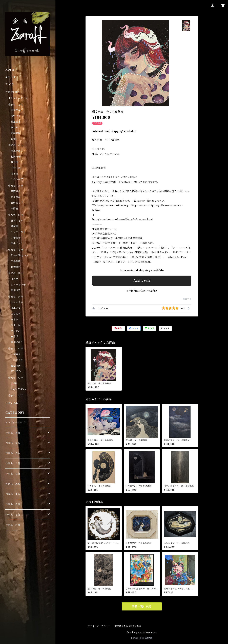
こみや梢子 (17, 179)
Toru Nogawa (19, 255)
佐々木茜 (16, 197)
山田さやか (17, 360)
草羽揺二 (16, 162)
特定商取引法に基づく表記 (128, 626)
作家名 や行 (16, 349)
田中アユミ (17, 243)
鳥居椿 (14, 226)
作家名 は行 (16, 273)
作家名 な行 (16, 250)
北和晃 (14, 174)
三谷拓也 (16, 314)
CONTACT (13, 403)
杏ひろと (16, 127)
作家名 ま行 (16, 297)
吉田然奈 (16, 366)
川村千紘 (16, 168)
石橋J (14, 139)
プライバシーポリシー (99, 626)
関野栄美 (16, 191)
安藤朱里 (16, 133)
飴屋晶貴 (16, 122)
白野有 (14, 209)
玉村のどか (17, 221)
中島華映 (16, 261)
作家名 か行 (16, 145)
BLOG (10, 84)
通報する (187, 299)
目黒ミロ (16, 308)
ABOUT (11, 77)
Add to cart (142, 281)
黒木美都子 (17, 151)
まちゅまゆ (17, 302)
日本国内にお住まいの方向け (142, 291)
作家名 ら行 (16, 378)
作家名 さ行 (16, 186)
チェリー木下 (18, 232)
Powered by (142, 638)
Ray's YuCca (18, 389)
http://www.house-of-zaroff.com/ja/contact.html (123, 220)
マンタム (16, 331)
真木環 (14, 337)
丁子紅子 (16, 238)
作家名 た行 (16, 215)
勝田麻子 (16, 157)
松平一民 (16, 325)
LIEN (14, 384)
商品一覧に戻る (142, 606)
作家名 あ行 (16, 105)
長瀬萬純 (16, 267)
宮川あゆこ (17, 342)
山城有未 (16, 354)
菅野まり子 (17, 203)
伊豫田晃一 (17, 110)
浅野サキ (16, 116)
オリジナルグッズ (18, 98)
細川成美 (16, 290)
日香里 (14, 279)
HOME (10, 70)
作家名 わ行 (16, 396)
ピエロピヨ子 (18, 285)
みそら (14, 319)
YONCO (16, 371)
